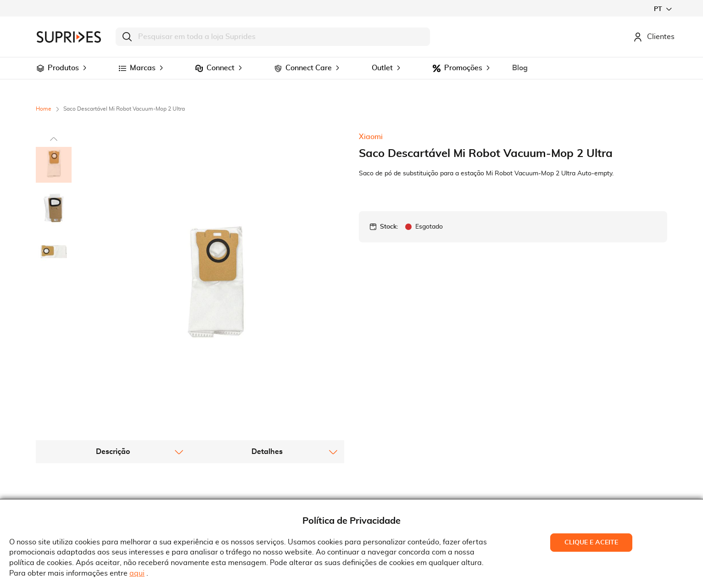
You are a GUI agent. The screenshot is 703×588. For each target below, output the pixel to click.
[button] (663, 9)
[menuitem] (40, 68)
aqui (137, 573)
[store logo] (69, 37)
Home (44, 109)
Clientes (654, 37)
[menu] (351, 68)
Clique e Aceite (591, 543)
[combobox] (273, 37)
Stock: (389, 227)
